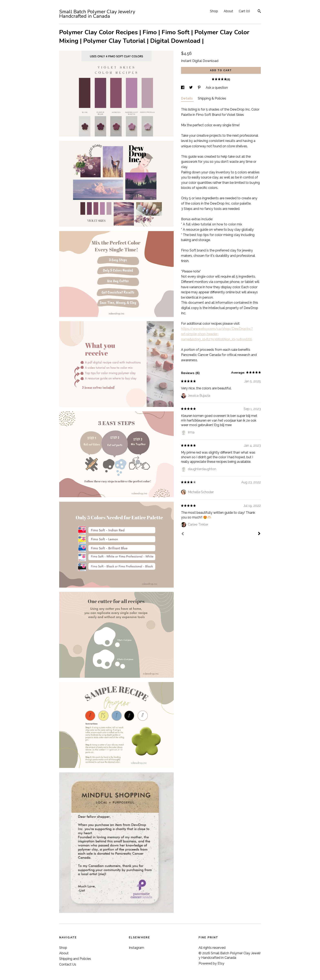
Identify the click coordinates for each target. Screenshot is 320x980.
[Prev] (183, 534)
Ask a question (217, 88)
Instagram (136, 948)
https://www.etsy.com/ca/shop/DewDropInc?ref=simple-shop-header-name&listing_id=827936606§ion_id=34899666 (217, 334)
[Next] (259, 534)
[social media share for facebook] (183, 88)
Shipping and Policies (75, 959)
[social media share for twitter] (191, 88)
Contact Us (68, 964)
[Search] (259, 12)
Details (187, 98)
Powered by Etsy (211, 963)
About (228, 11)
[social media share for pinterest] (200, 88)
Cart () (244, 11)
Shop (214, 11)
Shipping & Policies (212, 98)
